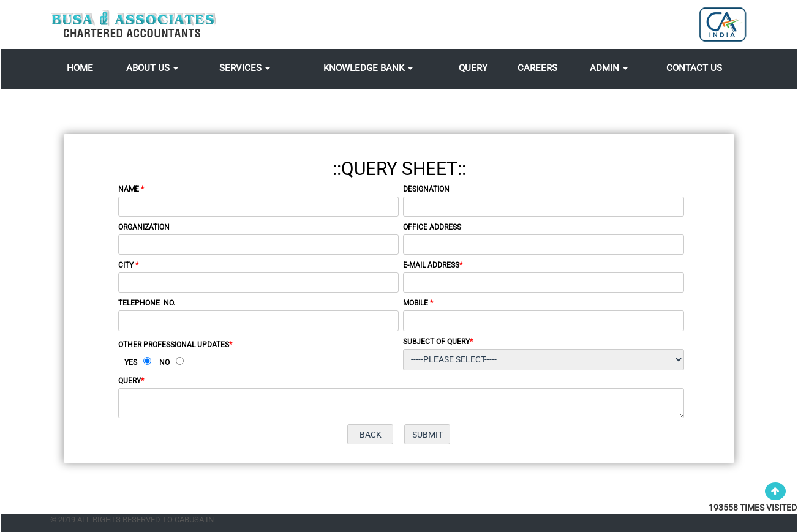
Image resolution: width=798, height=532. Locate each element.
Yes (131, 362)
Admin (609, 68)
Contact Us (694, 68)
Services (245, 68)
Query (473, 68)
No (164, 362)
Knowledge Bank (368, 68)
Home (80, 68)
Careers (537, 68)
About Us (152, 68)
